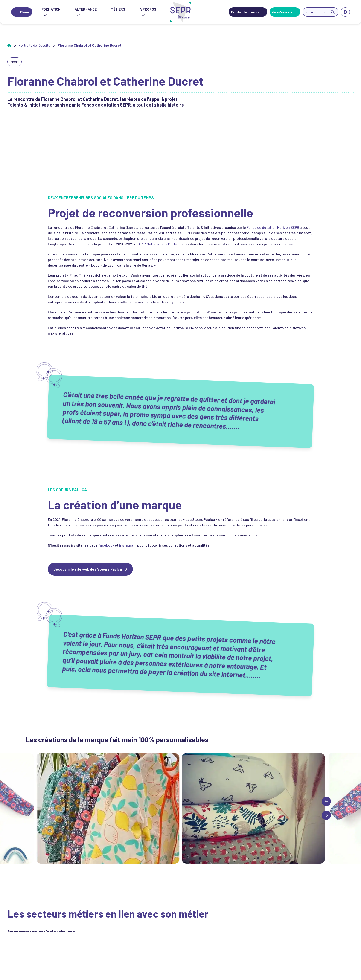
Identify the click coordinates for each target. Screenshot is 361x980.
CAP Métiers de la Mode (158, 244)
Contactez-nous (245, 12)
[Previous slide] (326, 801)
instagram (128, 545)
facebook (106, 545)
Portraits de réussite (34, 45)
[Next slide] (326, 815)
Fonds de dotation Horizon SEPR (273, 227)
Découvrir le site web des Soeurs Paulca (88, 569)
